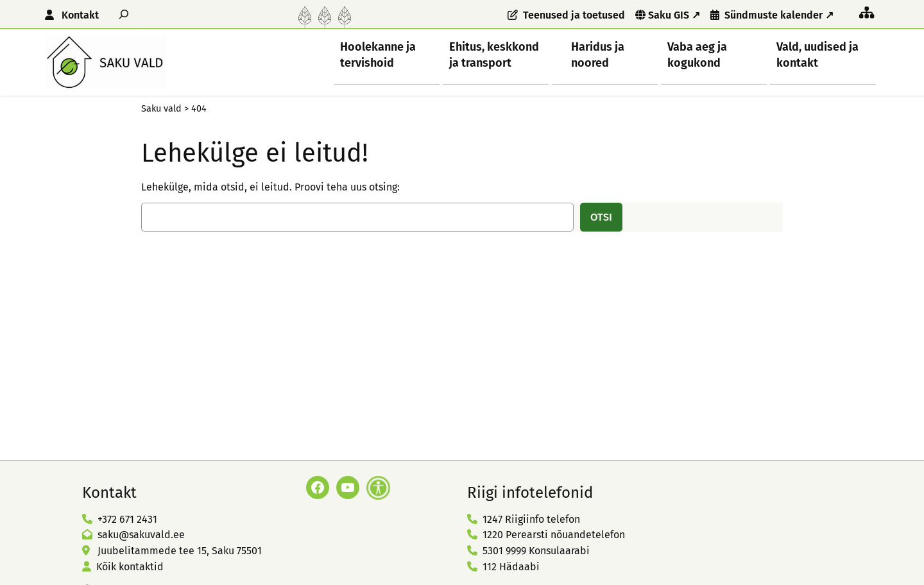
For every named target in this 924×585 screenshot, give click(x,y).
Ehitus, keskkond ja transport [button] (494, 54)
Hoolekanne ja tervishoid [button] (378, 54)
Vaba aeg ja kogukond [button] (697, 54)
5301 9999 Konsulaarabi (536, 551)
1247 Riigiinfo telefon (531, 519)
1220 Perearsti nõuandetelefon (554, 535)
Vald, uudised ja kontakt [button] (817, 54)
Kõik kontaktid (130, 567)
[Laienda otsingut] (124, 14)
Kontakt (80, 15)
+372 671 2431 (127, 519)
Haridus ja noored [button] (598, 54)
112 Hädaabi (511, 567)
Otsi (601, 217)
